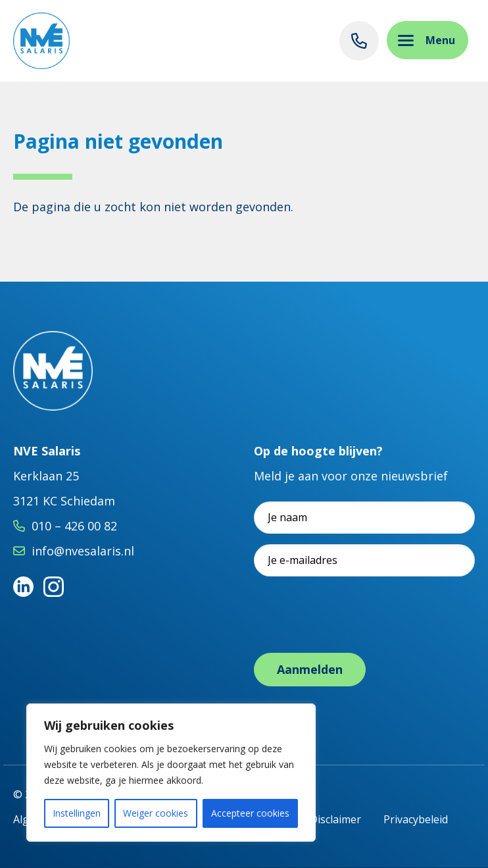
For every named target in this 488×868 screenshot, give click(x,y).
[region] (171, 773)
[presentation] (354, 613)
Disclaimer (335, 819)
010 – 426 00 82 (74, 526)
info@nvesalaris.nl (83, 551)
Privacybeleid (416, 819)
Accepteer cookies (250, 813)
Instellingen (77, 813)
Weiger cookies (156, 813)
